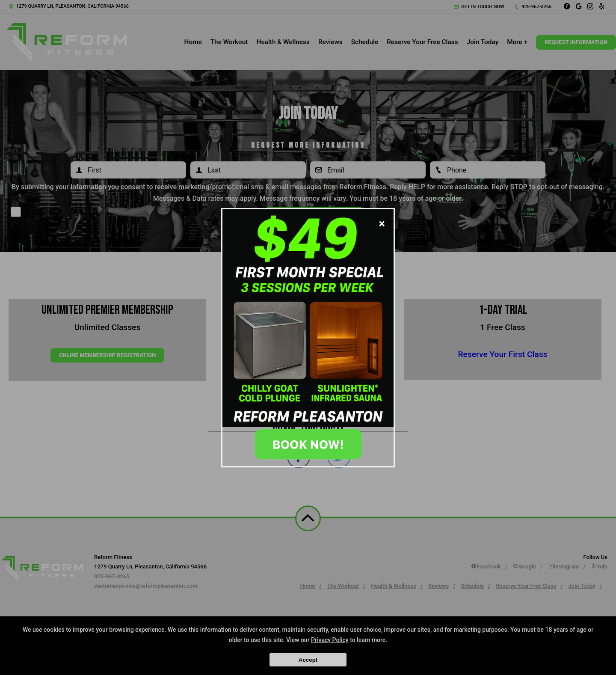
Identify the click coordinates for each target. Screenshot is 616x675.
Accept (308, 660)
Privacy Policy (330, 640)
